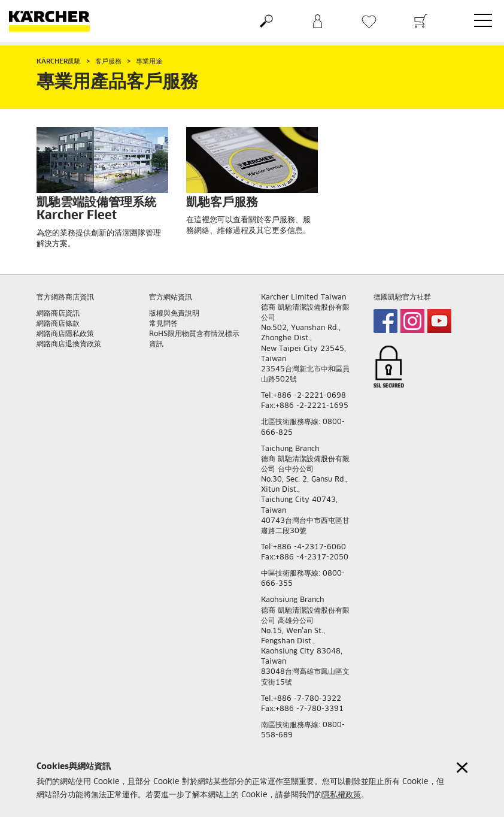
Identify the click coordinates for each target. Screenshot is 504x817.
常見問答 (163, 324)
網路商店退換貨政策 (69, 344)
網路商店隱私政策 (65, 334)
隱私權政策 (341, 795)
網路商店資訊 (58, 314)
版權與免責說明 (174, 314)
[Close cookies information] (462, 768)
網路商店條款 (58, 324)
